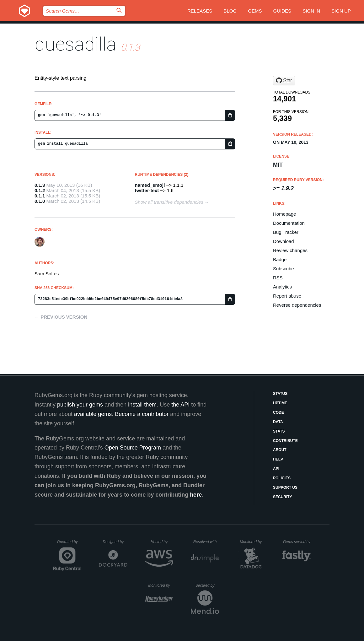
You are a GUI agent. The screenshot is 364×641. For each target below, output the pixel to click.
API (276, 469)
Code (278, 412)
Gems (255, 11)
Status (280, 394)
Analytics (282, 287)
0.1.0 (40, 201)
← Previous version (61, 317)
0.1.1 (40, 196)
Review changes (290, 250)
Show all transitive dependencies (169, 202)
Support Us (285, 487)
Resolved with (206, 542)
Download (284, 241)
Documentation (289, 223)
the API (180, 405)
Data (278, 422)
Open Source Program (133, 448)
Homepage (284, 214)
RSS (278, 278)
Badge (280, 259)
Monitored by (253, 542)
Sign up (341, 11)
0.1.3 (40, 185)
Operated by (69, 544)
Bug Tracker (286, 232)
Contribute (285, 441)
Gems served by (297, 542)
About (280, 450)
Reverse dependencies (297, 305)
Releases (200, 11)
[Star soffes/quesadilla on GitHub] (284, 81)
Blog (230, 11)
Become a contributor (142, 414)
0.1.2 (40, 190)
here (196, 495)
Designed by (115, 542)
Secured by (207, 585)
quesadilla (75, 44)
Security (283, 497)
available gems (93, 414)
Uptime (280, 403)
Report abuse (287, 296)
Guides (282, 11)
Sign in (311, 11)
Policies (282, 478)
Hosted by (162, 542)
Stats (279, 431)
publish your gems (80, 405)
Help (278, 459)
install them (142, 405)
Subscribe (284, 269)
